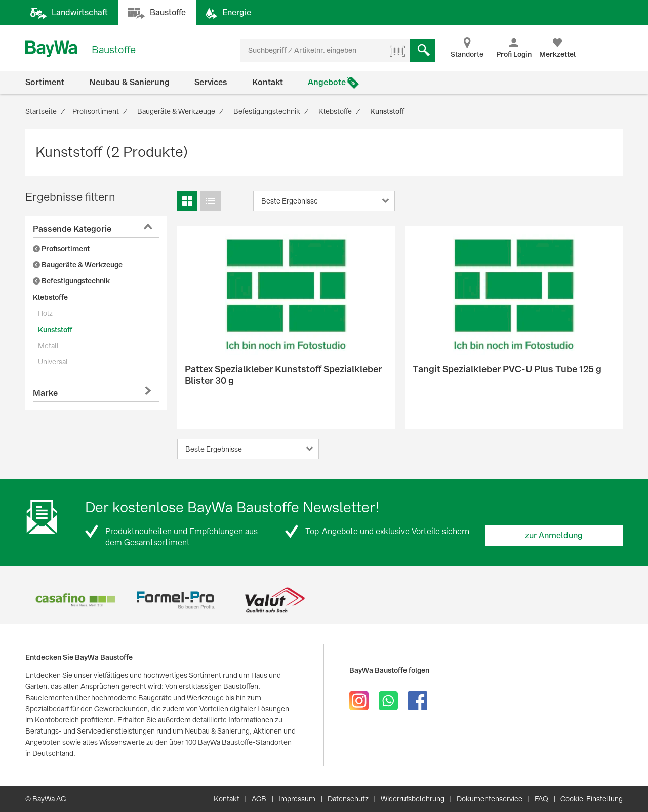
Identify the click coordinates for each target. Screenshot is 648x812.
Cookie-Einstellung (592, 799)
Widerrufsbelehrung (413, 799)
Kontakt (268, 82)
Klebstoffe (50, 297)
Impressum (297, 799)
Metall (48, 346)
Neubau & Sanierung (129, 82)
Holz (45, 313)
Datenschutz (348, 799)
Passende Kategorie (72, 229)
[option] (75, 600)
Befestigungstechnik (71, 281)
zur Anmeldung (554, 535)
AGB (259, 799)
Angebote (327, 82)
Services (211, 82)
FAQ (541, 799)
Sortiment (45, 82)
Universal (53, 362)
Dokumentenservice (490, 799)
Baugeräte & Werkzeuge (78, 265)
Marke (45, 393)
